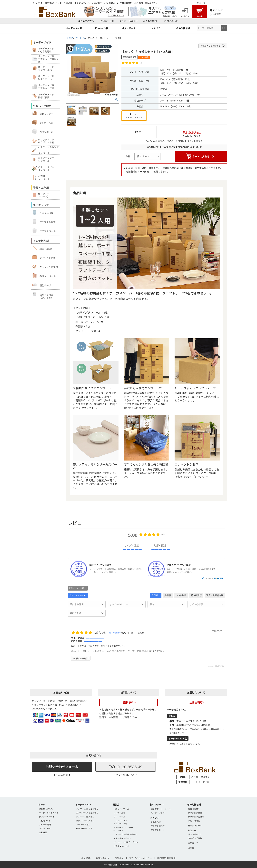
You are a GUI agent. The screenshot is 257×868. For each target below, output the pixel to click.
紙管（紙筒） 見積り (85, 828)
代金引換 (62, 701)
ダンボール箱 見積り (85, 817)
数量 (128, 156)
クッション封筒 (44, 257)
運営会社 (119, 858)
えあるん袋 (156, 822)
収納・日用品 (194, 820)
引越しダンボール (45, 113)
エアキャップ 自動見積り (87, 813)
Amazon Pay (38, 708)
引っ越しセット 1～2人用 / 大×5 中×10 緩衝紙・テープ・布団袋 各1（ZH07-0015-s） (122, 651)
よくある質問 (150, 21)
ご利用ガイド (107, 21)
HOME (70, 38)
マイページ (216, 10)
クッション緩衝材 (45, 266)
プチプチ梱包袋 (44, 221)
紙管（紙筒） (43, 248)
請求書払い (74, 705)
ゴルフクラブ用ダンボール (125, 834)
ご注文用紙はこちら (124, 775)
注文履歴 (215, 14)
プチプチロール (44, 231)
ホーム (42, 804)
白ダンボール (43, 132)
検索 (224, 28)
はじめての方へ (86, 21)
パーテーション (158, 813)
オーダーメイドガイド (49, 813)
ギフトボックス (195, 834)
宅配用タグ (193, 843)
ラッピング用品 (195, 838)
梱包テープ (42, 285)
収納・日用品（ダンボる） (43, 295)
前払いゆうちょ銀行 (42, 705)
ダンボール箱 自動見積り (87, 809)
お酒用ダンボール (121, 846)
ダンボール (80, 38)
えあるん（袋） (44, 212)
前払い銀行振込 (78, 701)
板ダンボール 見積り (85, 820)
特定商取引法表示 (167, 858)
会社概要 (43, 832)
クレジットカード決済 (43, 701)
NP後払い (60, 705)
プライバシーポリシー (141, 858)
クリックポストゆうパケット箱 (120, 822)
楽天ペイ (52, 708)
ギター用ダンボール (122, 838)
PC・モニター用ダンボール (126, 842)
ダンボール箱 (43, 122)
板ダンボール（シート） (162, 809)
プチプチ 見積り (83, 824)
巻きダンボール (44, 276)
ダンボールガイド (128, 21)
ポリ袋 (191, 848)
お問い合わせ (171, 21)
